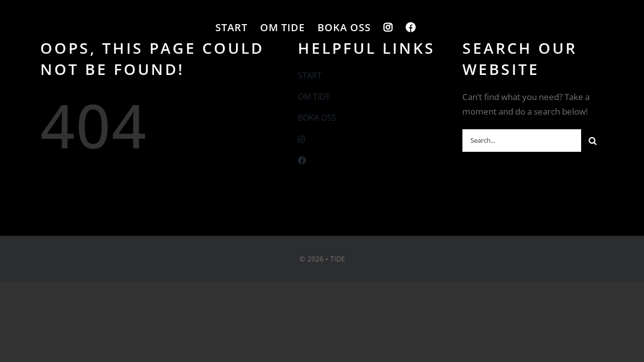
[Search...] (522, 141)
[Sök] (592, 141)
